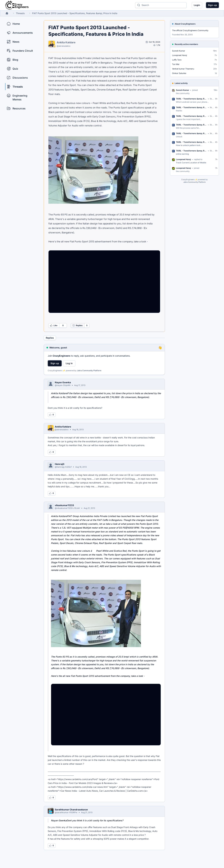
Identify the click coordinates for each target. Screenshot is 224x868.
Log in (69, 363)
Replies (77, 325)
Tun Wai (176, 64)
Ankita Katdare (66, 42)
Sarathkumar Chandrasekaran (71, 810)
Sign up (55, 363)
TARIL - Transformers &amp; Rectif (191, 99)
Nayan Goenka (63, 382)
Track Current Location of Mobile (191, 163)
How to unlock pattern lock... (189, 145)
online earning (182, 154)
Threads (20, 13)
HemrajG (60, 464)
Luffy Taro (177, 60)
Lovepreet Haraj (179, 55)
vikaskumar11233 (64, 505)
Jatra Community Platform (89, 370)
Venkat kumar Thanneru (183, 69)
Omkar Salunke (179, 73)
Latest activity (181, 83)
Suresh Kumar (179, 51)
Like (54, 325)
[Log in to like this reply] (52, 415)
